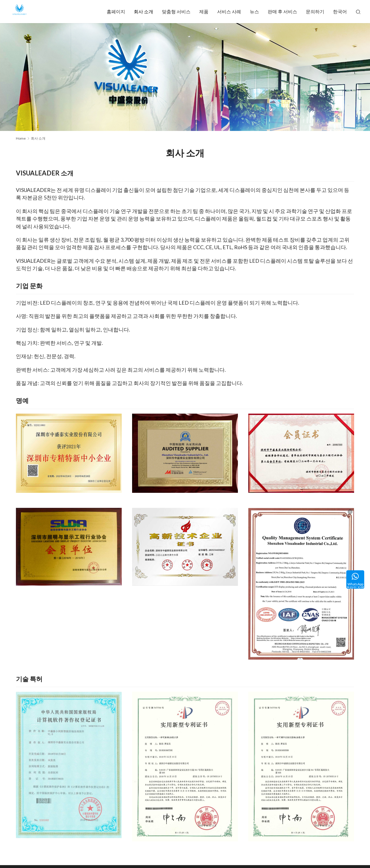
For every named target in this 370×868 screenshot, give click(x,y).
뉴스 (254, 11)
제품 (204, 11)
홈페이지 (116, 11)
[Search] (358, 12)
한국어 (340, 11)
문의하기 (315, 11)
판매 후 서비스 (282, 11)
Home (21, 138)
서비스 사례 (229, 11)
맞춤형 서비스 (176, 11)
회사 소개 (144, 11)
